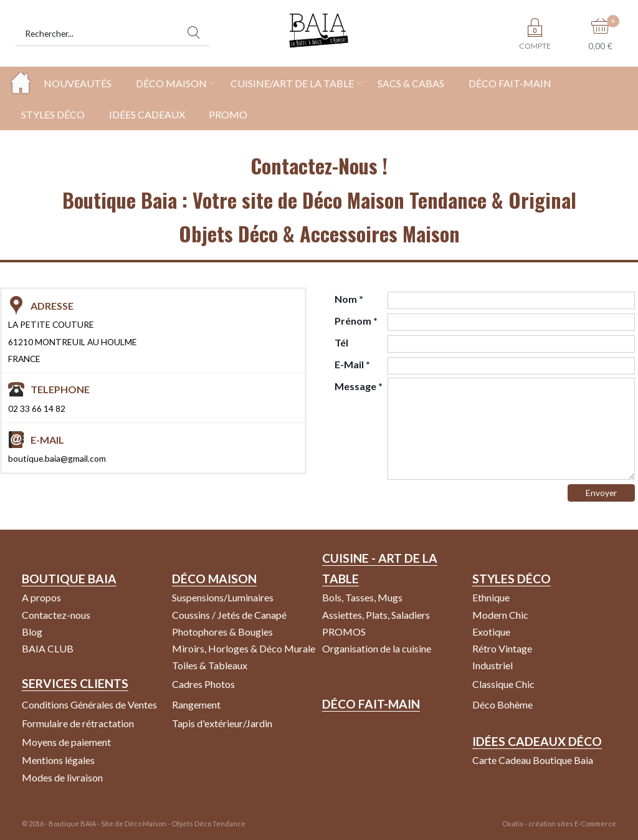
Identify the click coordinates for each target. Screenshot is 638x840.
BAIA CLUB (48, 648)
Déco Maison (214, 579)
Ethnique (491, 597)
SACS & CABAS (411, 83)
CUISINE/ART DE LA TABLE (292, 83)
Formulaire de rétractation (78, 723)
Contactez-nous (56, 615)
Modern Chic (500, 615)
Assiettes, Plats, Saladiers (376, 615)
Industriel (493, 665)
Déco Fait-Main (371, 704)
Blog (32, 632)
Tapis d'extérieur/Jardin (222, 723)
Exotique (491, 632)
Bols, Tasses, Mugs (362, 597)
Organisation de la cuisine (377, 648)
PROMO (228, 114)
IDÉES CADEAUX (147, 114)
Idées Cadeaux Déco (537, 741)
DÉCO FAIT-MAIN (510, 83)
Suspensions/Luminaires (223, 597)
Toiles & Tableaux (210, 665)
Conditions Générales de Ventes (89, 704)
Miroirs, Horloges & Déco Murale (244, 648)
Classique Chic (503, 684)
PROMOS (344, 632)
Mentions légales (58, 760)
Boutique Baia (69, 579)
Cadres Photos (203, 684)
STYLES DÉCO (53, 114)
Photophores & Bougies (222, 632)
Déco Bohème (502, 704)
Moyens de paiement (66, 742)
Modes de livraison (62, 777)
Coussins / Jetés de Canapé (229, 615)
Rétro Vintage (502, 648)
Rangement (196, 704)
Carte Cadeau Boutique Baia (533, 760)
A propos (41, 597)
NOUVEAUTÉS (78, 83)
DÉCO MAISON (171, 83)
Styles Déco (512, 579)
